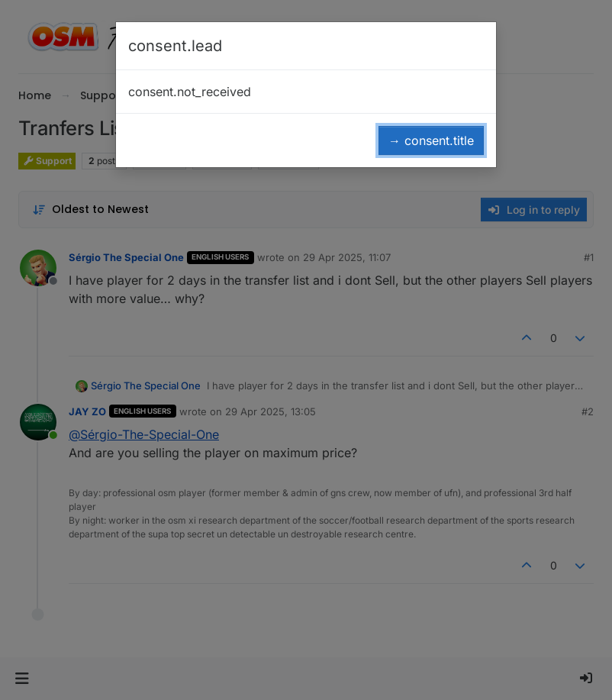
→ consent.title (431, 140)
